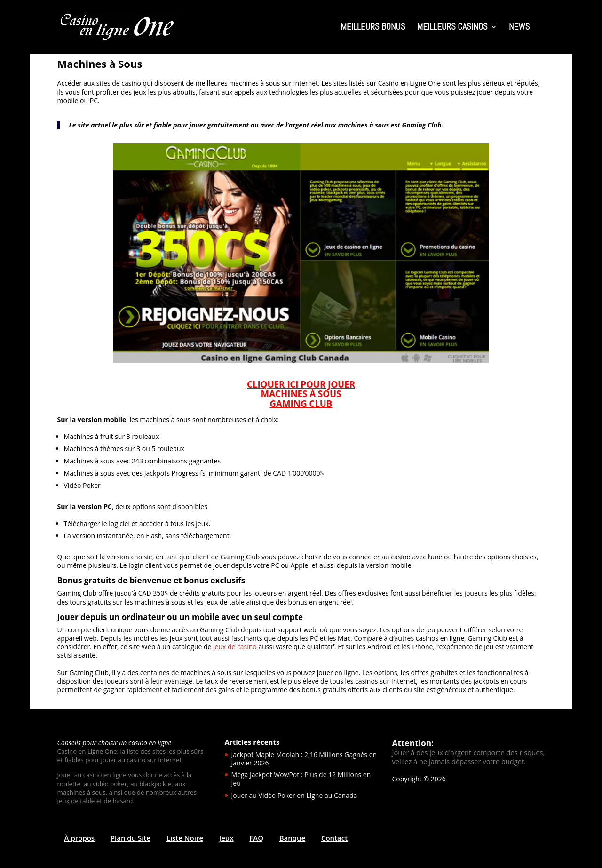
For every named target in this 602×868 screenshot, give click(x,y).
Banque (293, 838)
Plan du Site (131, 838)
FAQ (256, 838)
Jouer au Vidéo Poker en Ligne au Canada (294, 795)
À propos (80, 838)
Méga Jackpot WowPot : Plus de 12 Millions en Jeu (301, 779)
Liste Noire (185, 838)
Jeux (226, 838)
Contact (334, 838)
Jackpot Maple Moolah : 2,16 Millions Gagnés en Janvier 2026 (304, 759)
